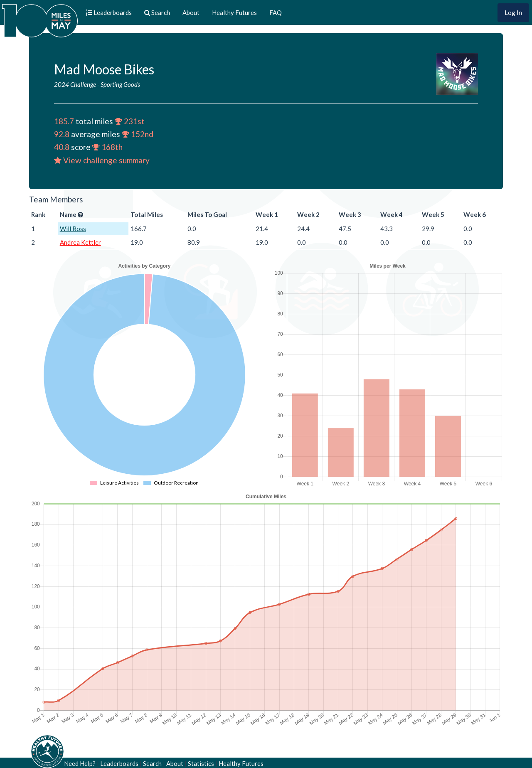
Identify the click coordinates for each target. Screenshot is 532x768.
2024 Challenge (75, 84)
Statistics (201, 763)
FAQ (276, 12)
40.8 (62, 147)
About (191, 12)
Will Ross (73, 229)
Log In (513, 12)
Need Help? (80, 763)
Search (152, 763)
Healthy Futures (234, 12)
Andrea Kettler (80, 242)
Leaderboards (119, 763)
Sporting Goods (120, 84)
